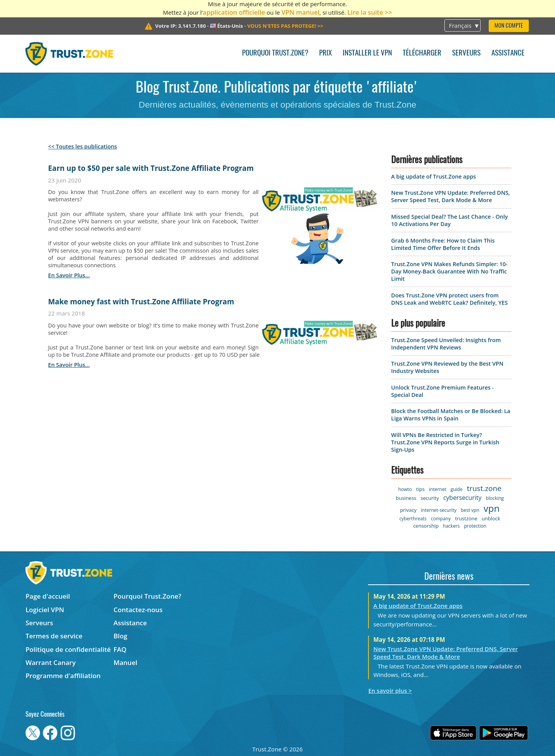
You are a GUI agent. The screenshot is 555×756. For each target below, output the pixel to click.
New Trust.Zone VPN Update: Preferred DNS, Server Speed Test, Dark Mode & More (451, 196)
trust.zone (484, 488)
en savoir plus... (69, 275)
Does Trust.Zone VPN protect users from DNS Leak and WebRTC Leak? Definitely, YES (449, 299)
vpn (492, 508)
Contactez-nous (138, 610)
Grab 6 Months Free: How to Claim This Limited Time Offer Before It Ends (443, 244)
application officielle (234, 12)
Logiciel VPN (45, 610)
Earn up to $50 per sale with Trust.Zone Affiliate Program (151, 168)
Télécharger (422, 53)
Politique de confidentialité (68, 649)
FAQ (120, 649)
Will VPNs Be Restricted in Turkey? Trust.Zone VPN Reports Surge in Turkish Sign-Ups (445, 442)
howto (405, 489)
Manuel (126, 662)
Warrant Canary (50, 662)
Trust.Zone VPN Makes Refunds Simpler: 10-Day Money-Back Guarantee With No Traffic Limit (449, 271)
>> (285, 26)
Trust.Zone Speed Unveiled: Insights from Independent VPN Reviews (446, 344)
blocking (495, 498)
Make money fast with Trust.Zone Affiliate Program (141, 302)
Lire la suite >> (370, 12)
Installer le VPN (367, 53)
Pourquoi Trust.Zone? (275, 53)
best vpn (470, 510)
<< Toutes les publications (83, 146)
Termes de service (54, 636)
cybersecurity (462, 498)
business (406, 498)
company (441, 519)
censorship (426, 526)
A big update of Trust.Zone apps (434, 176)
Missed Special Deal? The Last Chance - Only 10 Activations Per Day (450, 220)
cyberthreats (413, 519)
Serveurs (466, 53)
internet (438, 489)
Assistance (508, 53)
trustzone (466, 518)
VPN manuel (300, 12)
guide (457, 489)
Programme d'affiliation (63, 676)
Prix (325, 53)
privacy (408, 510)
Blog (121, 636)
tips (420, 489)
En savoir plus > (390, 690)
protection (475, 526)
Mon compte (509, 26)
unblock (491, 518)
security (430, 498)
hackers (451, 526)
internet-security (439, 510)
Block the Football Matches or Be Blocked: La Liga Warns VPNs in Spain (451, 415)
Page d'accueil (48, 596)
